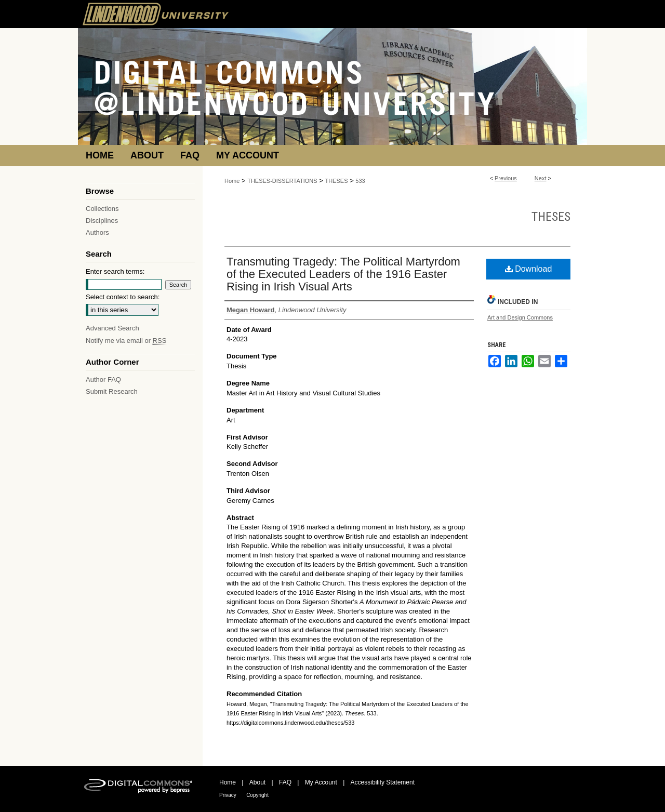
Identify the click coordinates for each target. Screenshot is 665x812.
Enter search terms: (115, 271)
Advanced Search (112, 328)
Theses (551, 217)
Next (541, 178)
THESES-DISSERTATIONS (282, 181)
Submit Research (112, 391)
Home (232, 181)
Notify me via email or (126, 341)
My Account (321, 782)
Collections (102, 209)
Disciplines (102, 221)
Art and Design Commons (520, 317)
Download (529, 269)
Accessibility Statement (383, 782)
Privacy (228, 795)
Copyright (257, 795)
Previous (506, 178)
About (257, 782)
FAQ (285, 782)
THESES (337, 181)
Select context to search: (123, 297)
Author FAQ (103, 380)
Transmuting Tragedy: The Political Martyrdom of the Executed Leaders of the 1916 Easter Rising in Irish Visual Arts (343, 274)
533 (360, 181)
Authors (97, 232)
